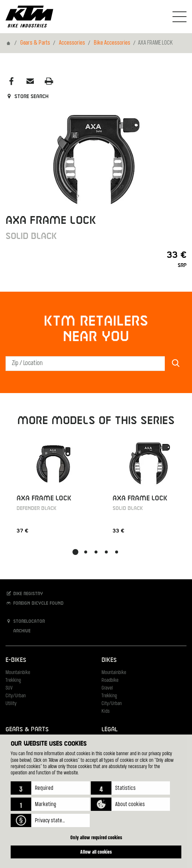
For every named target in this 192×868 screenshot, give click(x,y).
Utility (11, 704)
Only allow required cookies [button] (96, 837)
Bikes (109, 660)
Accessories (72, 43)
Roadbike (110, 680)
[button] (50, 788)
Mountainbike (18, 673)
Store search (27, 97)
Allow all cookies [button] (96, 852)
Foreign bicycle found (35, 603)
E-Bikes (16, 660)
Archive (18, 631)
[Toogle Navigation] (179, 17)
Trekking (13, 680)
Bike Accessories (112, 43)
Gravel (107, 688)
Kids (106, 711)
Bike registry (24, 593)
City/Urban (16, 696)
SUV (9, 688)
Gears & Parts (35, 43)
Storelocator (25, 621)
